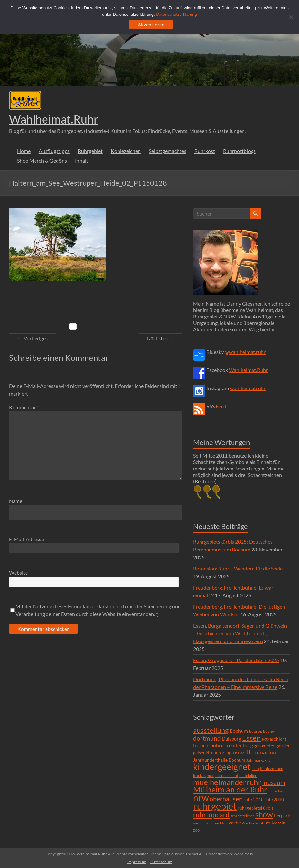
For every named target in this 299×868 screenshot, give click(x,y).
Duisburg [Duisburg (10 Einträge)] (232, 739)
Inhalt (82, 161)
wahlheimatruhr (248, 388)
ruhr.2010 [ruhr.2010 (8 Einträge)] (253, 800)
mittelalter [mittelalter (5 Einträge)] (248, 776)
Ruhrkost (205, 151)
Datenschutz (161, 862)
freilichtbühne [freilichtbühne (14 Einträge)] (209, 745)
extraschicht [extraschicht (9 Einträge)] (274, 739)
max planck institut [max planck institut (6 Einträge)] (222, 776)
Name (16, 501)
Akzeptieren (151, 24)
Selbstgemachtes (168, 151)
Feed (221, 406)
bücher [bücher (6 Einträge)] (269, 731)
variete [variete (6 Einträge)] (199, 823)
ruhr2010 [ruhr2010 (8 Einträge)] (274, 800)
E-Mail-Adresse (26, 539)
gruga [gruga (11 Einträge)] (228, 752)
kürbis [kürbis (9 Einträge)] (199, 775)
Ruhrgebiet (90, 151)
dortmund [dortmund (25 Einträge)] (207, 738)
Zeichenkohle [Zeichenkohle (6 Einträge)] (253, 823)
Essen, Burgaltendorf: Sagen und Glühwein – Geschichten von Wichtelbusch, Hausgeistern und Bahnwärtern (240, 633)
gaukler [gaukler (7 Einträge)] (283, 746)
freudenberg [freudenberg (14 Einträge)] (239, 745)
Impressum (137, 862)
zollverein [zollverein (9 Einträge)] (276, 823)
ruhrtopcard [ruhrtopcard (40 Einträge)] (211, 815)
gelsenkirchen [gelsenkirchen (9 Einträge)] (207, 753)
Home (24, 151)
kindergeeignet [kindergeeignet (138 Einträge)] (222, 767)
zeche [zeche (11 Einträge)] (235, 823)
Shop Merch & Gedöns (42, 161)
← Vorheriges (33, 338)
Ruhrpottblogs (239, 151)
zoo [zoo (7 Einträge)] (196, 830)
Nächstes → (160, 338)
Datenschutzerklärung (176, 14)
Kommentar (24, 407)
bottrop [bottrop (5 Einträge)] (256, 731)
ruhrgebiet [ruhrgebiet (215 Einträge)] (215, 806)
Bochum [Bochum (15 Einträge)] (239, 731)
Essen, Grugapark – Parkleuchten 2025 (236, 660)
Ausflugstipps (54, 151)
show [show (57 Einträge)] (264, 814)
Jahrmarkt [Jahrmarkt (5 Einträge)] (255, 760)
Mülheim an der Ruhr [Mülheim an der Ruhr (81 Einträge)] (230, 789)
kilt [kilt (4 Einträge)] (267, 760)
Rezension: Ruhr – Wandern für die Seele (238, 568)
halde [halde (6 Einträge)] (240, 753)
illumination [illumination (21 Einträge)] (261, 752)
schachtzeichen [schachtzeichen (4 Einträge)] (242, 816)
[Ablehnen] (291, 17)
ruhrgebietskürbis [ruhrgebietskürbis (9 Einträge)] (256, 808)
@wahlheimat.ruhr (245, 352)
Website (18, 573)
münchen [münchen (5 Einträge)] (276, 791)
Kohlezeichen (126, 151)
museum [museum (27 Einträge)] (274, 783)
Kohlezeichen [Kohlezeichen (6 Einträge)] (272, 768)
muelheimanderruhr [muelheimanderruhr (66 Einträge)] (227, 782)
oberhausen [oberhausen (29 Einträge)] (226, 799)
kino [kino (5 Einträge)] (255, 768)
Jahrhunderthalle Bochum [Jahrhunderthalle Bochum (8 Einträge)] (219, 760)
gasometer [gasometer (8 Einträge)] (264, 746)
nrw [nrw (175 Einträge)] (201, 798)
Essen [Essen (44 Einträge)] (251, 738)
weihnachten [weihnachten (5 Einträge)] (217, 823)
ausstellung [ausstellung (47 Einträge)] (211, 730)
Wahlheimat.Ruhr (54, 119)
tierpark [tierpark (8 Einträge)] (282, 816)
